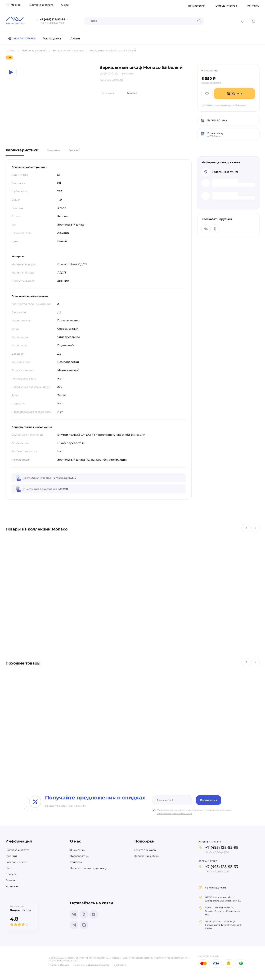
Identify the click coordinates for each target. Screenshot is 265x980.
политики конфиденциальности (174, 814)
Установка (12, 886)
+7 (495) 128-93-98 (222, 847)
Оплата (10, 880)
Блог (9, 868)
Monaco (132, 93)
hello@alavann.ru (215, 888)
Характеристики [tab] (22, 150)
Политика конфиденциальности (91, 965)
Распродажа (52, 38)
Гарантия (11, 856)
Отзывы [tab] (75, 150)
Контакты (253, 6)
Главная (10, 51)
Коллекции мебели (147, 856)
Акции (75, 38)
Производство (79, 856)
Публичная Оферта (59, 965)
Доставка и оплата (41, 5)
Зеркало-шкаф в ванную (68, 51)
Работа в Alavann (145, 850)
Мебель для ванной (34, 51)
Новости (11, 874)
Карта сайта (119, 965)
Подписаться (209, 800)
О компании (78, 850)
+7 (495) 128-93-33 (222, 867)
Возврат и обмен (16, 862)
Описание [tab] (54, 150)
